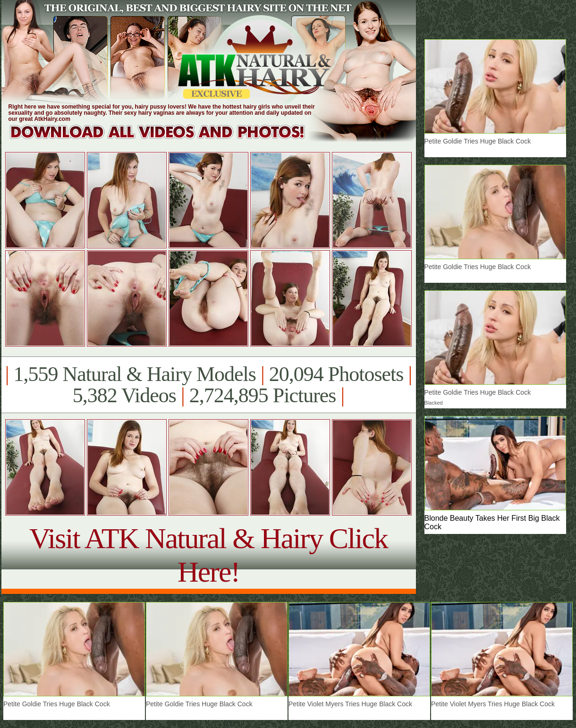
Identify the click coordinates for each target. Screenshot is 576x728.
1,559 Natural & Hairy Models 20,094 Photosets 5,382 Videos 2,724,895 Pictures (208, 385)
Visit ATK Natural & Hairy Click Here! (208, 555)
